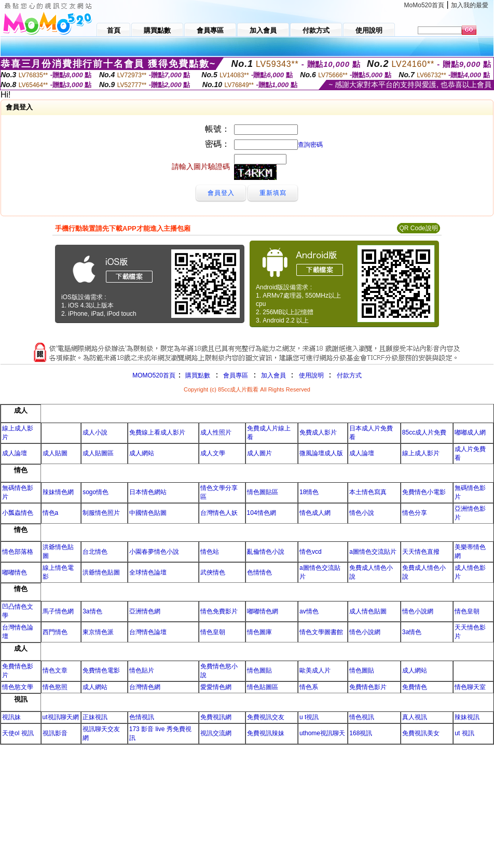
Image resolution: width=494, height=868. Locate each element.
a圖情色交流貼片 (373, 552)
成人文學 (213, 453)
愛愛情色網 (216, 687)
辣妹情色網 (58, 492)
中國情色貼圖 (148, 513)
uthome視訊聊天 (322, 733)
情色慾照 (55, 687)
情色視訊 (362, 717)
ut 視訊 (464, 733)
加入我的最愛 (470, 5)
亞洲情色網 (145, 611)
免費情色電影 (101, 670)
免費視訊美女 (421, 733)
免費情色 (415, 687)
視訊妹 (11, 717)
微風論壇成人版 (321, 453)
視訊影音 (55, 733)
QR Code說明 (418, 228)
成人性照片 (216, 432)
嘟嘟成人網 (470, 432)
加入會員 (273, 375)
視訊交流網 (216, 733)
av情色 (309, 611)
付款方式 (349, 375)
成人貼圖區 (98, 453)
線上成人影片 (421, 453)
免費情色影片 (368, 687)
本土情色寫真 (368, 492)
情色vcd (311, 552)
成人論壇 (15, 453)
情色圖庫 (259, 632)
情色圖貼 (259, 670)
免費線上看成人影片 (157, 432)
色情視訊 (142, 717)
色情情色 (259, 572)
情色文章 (55, 670)
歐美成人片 (315, 670)
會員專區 (236, 375)
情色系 (309, 687)
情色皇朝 (467, 611)
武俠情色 (213, 572)
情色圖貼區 (263, 492)
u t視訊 (309, 717)
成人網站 (142, 453)
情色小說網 (418, 611)
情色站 (210, 552)
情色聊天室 (470, 687)
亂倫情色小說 (266, 552)
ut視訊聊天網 (61, 717)
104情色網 (262, 513)
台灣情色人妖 (219, 513)
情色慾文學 (18, 687)
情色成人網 (315, 513)
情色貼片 (142, 670)
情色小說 (362, 513)
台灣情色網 (145, 687)
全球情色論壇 (148, 572)
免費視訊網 (216, 717)
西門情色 (55, 632)
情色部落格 (18, 552)
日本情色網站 (148, 492)
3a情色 (92, 611)
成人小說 (95, 432)
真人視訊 (415, 717)
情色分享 (415, 513)
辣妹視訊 (467, 717)
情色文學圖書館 (321, 632)
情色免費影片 (219, 611)
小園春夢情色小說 (154, 552)
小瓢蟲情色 (18, 513)
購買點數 (197, 375)
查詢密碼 (310, 145)
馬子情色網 (58, 611)
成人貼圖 (55, 453)
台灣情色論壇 (148, 632)
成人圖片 (259, 453)
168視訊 (361, 733)
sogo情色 (95, 492)
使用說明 (311, 375)
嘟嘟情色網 (263, 611)
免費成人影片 (318, 432)
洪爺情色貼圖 (101, 572)
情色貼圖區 (263, 687)
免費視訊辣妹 (266, 733)
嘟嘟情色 (15, 572)
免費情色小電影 (424, 492)
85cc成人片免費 (424, 432)
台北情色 (95, 552)
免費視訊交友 (266, 717)
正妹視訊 (95, 717)
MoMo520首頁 (424, 5)
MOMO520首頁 (154, 375)
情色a (51, 513)
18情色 (309, 492)
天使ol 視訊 (18, 733)
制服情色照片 (101, 513)
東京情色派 (98, 632)
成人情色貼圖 (368, 611)
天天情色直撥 (421, 552)
